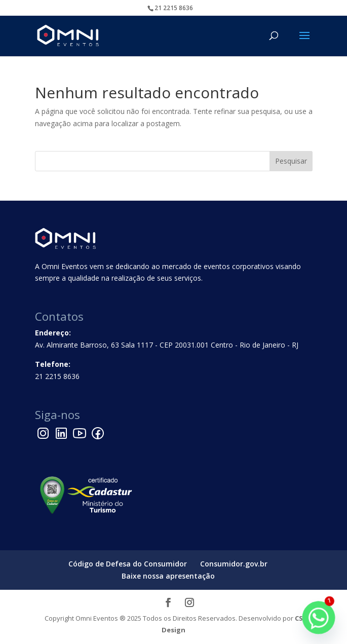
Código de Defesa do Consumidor (128, 564)
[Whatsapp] (319, 618)
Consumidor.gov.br (234, 564)
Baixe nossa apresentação (168, 576)
